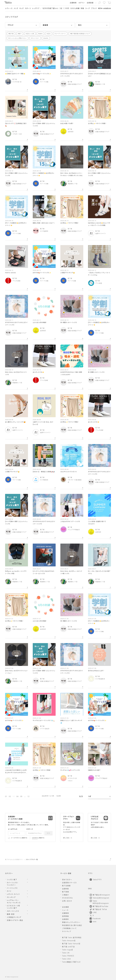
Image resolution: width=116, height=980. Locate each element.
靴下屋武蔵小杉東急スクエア (80, 34)
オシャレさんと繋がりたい (18, 38)
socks (46, 38)
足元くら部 (30, 34)
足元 (49, 34)
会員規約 (35, 838)
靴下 (20, 34)
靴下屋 (11, 34)
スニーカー (36, 38)
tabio (41, 34)
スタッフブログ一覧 (32, 860)
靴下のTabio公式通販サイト (14, 860)
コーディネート (61, 34)
